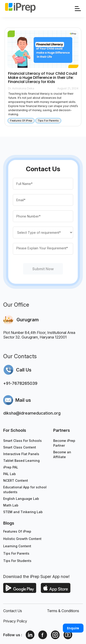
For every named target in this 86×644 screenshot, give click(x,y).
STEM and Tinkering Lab (23, 512)
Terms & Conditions (63, 611)
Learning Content (17, 546)
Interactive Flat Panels (21, 454)
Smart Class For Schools (22, 441)
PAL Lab (10, 474)
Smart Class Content (20, 447)
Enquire (73, 628)
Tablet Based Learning (21, 461)
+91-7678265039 (20, 383)
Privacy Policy (15, 621)
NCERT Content (16, 480)
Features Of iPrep (17, 531)
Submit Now (43, 269)
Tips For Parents (16, 553)
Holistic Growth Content (22, 539)
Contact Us (13, 611)
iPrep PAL (11, 467)
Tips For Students (17, 561)
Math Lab (11, 505)
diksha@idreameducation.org (32, 413)
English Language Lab (21, 499)
